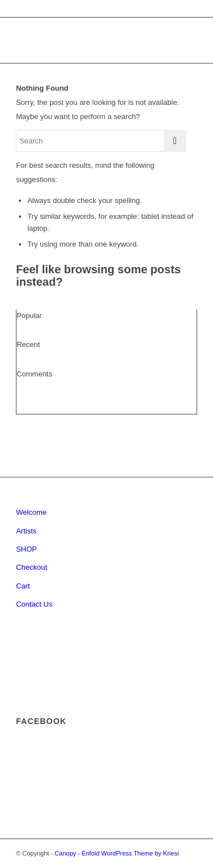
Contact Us (34, 604)
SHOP (26, 549)
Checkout (32, 567)
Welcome (31, 512)
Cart (23, 586)
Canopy (65, 853)
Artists (26, 531)
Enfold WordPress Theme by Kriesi (130, 853)
